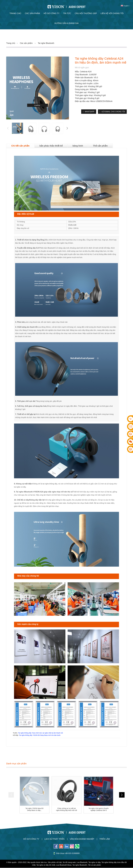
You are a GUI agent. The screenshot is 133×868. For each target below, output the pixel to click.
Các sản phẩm (32, 13)
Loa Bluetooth (82, 863)
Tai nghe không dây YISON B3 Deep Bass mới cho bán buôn (40, 735)
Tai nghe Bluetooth (46, 43)
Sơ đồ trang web (69, 863)
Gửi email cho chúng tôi (113, 112)
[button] (67, 128)
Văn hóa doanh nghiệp (82, 839)
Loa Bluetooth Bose (64, 865)
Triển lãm (105, 839)
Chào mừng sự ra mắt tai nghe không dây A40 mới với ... (66, 810)
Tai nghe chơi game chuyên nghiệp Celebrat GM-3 (99, 810)
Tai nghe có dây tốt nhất (46, 865)
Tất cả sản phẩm (94, 865)
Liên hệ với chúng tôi (112, 13)
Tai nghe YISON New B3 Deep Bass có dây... (34, 810)
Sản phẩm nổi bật (55, 863)
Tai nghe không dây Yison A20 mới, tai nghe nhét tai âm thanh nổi (40, 733)
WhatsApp (90, 112)
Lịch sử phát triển (54, 839)
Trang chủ (15, 13)
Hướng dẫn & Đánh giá (66, 23)
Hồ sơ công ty (52, 13)
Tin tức (67, 13)
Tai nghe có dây (94, 863)
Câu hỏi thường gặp (86, 13)
